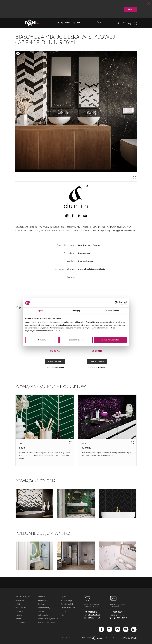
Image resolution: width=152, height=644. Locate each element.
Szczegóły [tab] (76, 311)
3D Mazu (86, 448)
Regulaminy (43, 600)
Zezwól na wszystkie (110, 340)
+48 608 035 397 (117, 612)
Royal (22, 448)
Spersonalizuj (76, 340)
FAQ (63, 615)
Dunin (21, 444)
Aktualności (21, 623)
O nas (63, 611)
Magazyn (20, 600)
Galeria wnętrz (23, 597)
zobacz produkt (55, 361)
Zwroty (41, 611)
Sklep (18, 604)
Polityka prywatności (47, 623)
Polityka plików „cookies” (48, 619)
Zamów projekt (67, 600)
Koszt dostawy (44, 608)
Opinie (64, 597)
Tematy (19, 615)
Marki (18, 619)
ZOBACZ (130, 9)
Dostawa (42, 604)
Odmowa (42, 340)
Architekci (20, 611)
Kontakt (41, 597)
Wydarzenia (21, 608)
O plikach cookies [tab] (112, 311)
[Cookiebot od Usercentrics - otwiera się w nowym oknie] (116, 303)
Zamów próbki (67, 604)
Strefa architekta (68, 608)
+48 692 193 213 (90, 612)
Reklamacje (43, 615)
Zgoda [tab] (40, 311)
